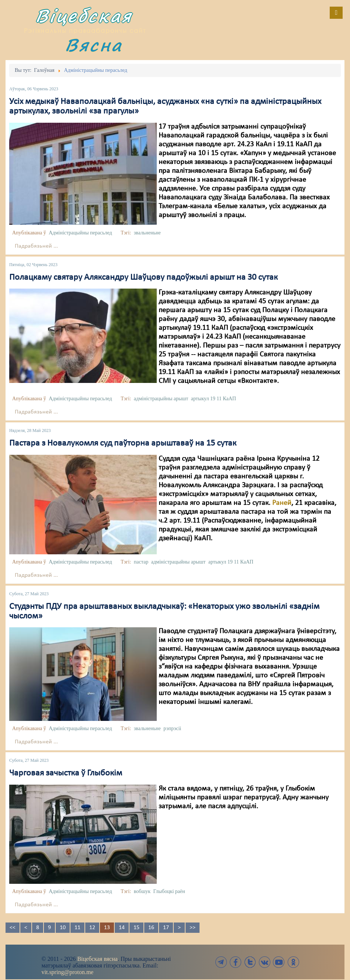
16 (151, 928)
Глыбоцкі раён (169, 891)
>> (193, 928)
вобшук (142, 891)
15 (136, 928)
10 (63, 928)
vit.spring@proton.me (68, 972)
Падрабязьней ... (36, 246)
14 (122, 928)
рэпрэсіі (172, 728)
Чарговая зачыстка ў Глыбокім (66, 773)
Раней (282, 503)
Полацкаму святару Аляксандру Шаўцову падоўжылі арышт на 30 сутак (143, 278)
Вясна (94, 45)
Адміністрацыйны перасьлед (80, 233)
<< (13, 928)
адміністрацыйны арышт (161, 399)
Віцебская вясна (97, 959)
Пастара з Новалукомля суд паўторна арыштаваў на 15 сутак (123, 443)
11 (77, 928)
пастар (141, 562)
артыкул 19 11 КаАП (214, 399)
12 (92, 928)
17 (166, 928)
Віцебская (84, 16)
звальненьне (147, 233)
